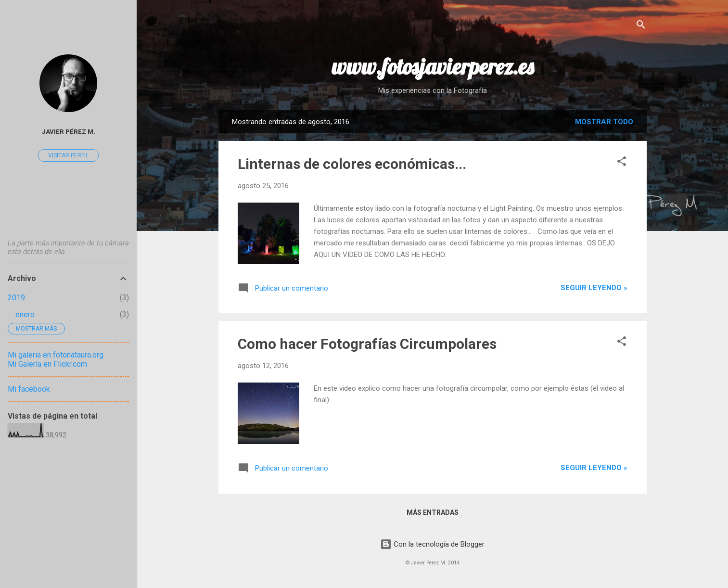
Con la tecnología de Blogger (432, 544)
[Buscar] (641, 26)
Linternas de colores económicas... (352, 164)
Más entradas (433, 512)
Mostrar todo (604, 122)
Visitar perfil (68, 155)
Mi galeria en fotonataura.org (56, 355)
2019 (16, 298)
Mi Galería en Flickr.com (47, 364)
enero (25, 314)
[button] (622, 163)
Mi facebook (29, 389)
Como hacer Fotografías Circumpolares (367, 344)
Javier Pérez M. (69, 131)
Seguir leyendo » (594, 288)
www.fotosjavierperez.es (433, 66)
